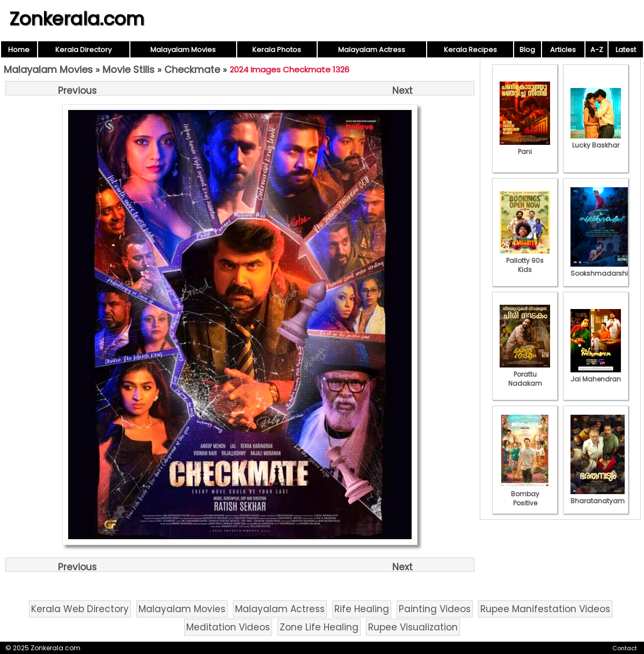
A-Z (597, 50)
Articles (563, 50)
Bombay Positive (525, 494)
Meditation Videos (228, 627)
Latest (626, 50)
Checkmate (192, 69)
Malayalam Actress (372, 50)
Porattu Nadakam (525, 374)
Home (19, 50)
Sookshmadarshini (602, 269)
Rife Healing (362, 609)
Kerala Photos (277, 50)
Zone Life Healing (319, 627)
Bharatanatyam (598, 496)
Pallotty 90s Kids (525, 260)
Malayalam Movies (183, 50)
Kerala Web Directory (80, 609)
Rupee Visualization (413, 627)
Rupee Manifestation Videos (545, 609)
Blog (527, 50)
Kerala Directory (83, 50)
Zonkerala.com (77, 19)
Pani (525, 147)
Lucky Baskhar (596, 141)
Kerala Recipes (470, 50)
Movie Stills (129, 69)
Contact (625, 648)
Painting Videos (435, 609)
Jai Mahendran (596, 374)
